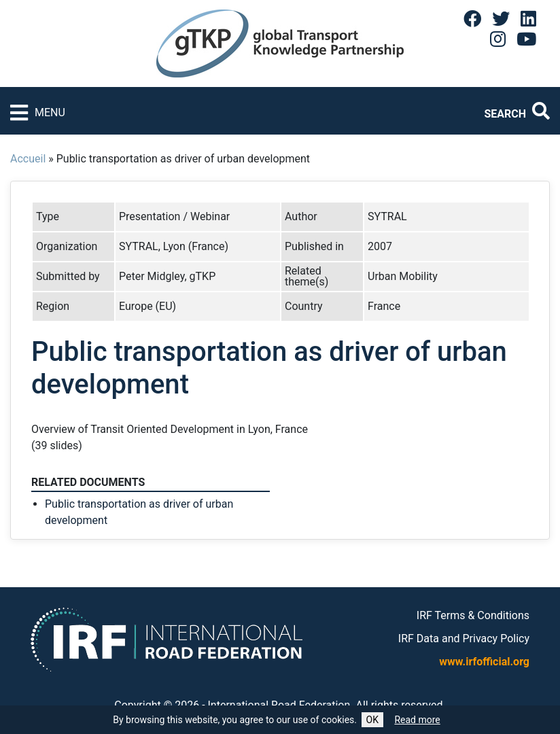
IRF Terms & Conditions (473, 615)
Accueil (28, 159)
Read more (417, 720)
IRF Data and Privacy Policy (464, 639)
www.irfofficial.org (484, 662)
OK (372, 720)
